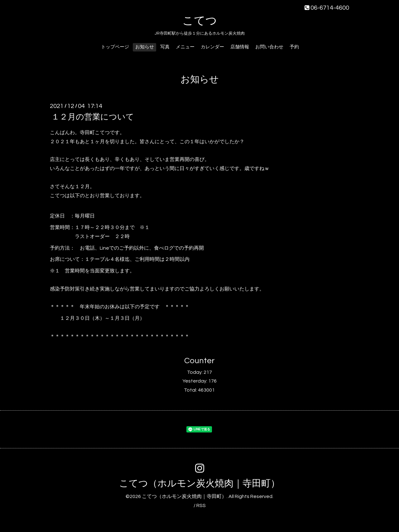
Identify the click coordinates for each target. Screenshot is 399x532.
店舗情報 (240, 47)
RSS (201, 505)
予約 (294, 47)
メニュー (185, 47)
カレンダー (212, 47)
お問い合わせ (269, 47)
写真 (165, 47)
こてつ (200, 21)
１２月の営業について (93, 117)
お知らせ (145, 47)
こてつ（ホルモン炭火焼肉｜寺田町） (199, 483)
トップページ (115, 47)
